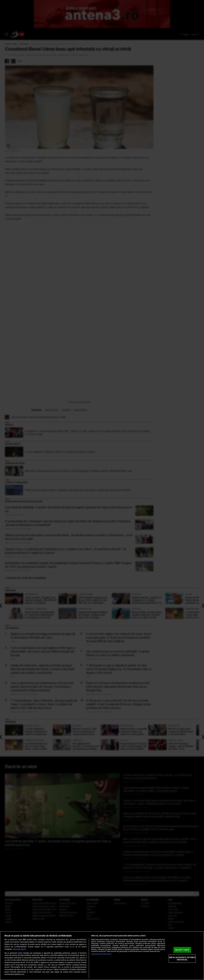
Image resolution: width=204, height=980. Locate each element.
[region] (102, 956)
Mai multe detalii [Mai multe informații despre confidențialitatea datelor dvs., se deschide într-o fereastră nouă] (19, 949)
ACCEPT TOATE (182, 950)
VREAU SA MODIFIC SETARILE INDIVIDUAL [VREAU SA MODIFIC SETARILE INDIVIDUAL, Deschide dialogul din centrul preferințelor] (182, 959)
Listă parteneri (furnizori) (101, 954)
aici (45, 965)
